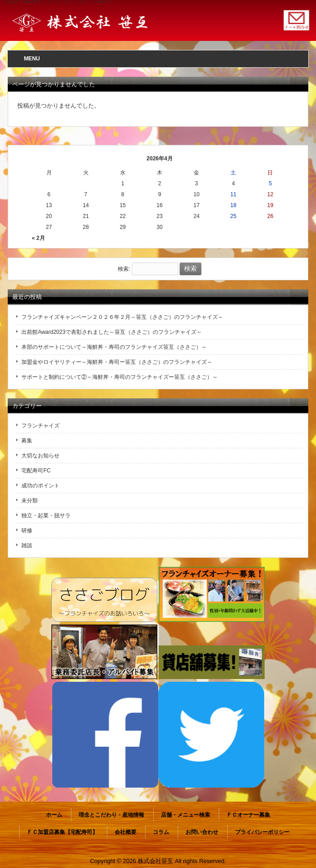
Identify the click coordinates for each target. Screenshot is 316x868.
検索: (124, 269)
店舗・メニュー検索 (186, 815)
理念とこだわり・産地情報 (111, 815)
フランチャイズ (40, 426)
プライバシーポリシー (262, 832)
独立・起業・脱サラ (46, 516)
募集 (27, 441)
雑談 (27, 546)
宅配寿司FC (36, 471)
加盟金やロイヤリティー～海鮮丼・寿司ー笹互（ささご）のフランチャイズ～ (117, 362)
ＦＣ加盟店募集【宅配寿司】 (62, 832)
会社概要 (125, 832)
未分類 (30, 501)
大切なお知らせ (40, 456)
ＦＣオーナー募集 (248, 815)
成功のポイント (40, 486)
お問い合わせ (202, 832)
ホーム (54, 815)
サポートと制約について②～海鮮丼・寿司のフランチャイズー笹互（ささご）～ (120, 377)
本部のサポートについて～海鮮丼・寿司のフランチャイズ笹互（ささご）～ (114, 347)
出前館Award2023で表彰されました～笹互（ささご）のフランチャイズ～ (112, 332)
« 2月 (38, 238)
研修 (27, 531)
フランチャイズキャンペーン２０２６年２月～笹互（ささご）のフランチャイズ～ (122, 317)
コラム (161, 832)
